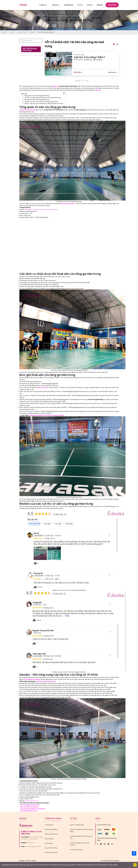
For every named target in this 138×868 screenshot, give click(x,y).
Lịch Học (90, 5)
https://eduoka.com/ (32, 801)
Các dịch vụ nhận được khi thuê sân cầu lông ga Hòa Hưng (43, 98)
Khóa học (56, 5)
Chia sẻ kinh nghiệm (51, 830)
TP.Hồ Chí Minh (22, 33)
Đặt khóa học (112, 73)
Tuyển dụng (48, 844)
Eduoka (4, 33)
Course (12, 33)
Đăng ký (100, 5)
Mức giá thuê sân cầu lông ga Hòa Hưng (37, 100)
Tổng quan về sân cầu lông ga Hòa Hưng (37, 96)
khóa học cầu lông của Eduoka (46, 682)
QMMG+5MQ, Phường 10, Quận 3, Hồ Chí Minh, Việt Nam (41, 210)
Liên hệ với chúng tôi (51, 834)
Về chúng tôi (49, 825)
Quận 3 (33, 33)
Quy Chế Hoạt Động (51, 848)
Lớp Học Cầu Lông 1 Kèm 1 (89, 58)
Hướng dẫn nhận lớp (76, 850)
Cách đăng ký (49, 839)
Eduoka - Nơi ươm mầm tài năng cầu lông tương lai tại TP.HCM (44, 104)
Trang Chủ (43, 5)
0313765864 (31, 843)
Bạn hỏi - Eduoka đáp (77, 825)
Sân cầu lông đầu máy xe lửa (30, 805)
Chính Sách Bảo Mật (51, 853)
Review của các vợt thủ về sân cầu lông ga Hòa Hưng (41, 102)
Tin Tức (80, 5)
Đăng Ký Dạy (69, 5)
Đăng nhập (112, 5)
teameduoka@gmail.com (33, 847)
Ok (135, 865)
